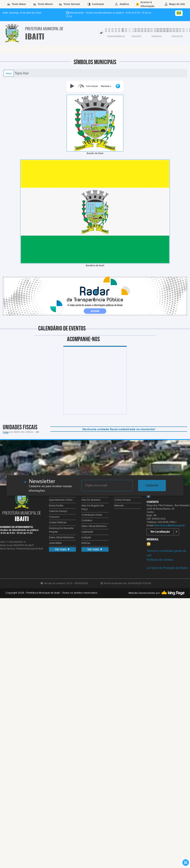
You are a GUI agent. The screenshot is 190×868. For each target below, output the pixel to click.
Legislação (87, 532)
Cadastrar (152, 485)
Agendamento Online (61, 500)
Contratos (87, 521)
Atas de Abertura (91, 500)
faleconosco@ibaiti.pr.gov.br (169, 526)
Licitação (86, 538)
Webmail (119, 506)
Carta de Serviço (58, 511)
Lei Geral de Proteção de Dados (167, 568)
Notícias (86, 543)
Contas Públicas (58, 523)
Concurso (54, 517)
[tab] (101, 33)
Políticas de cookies (160, 560)
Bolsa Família (56, 506)
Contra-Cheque (122, 500)
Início (9, 73)
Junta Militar (55, 543)
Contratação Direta (92, 515)
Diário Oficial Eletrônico (62, 538)
